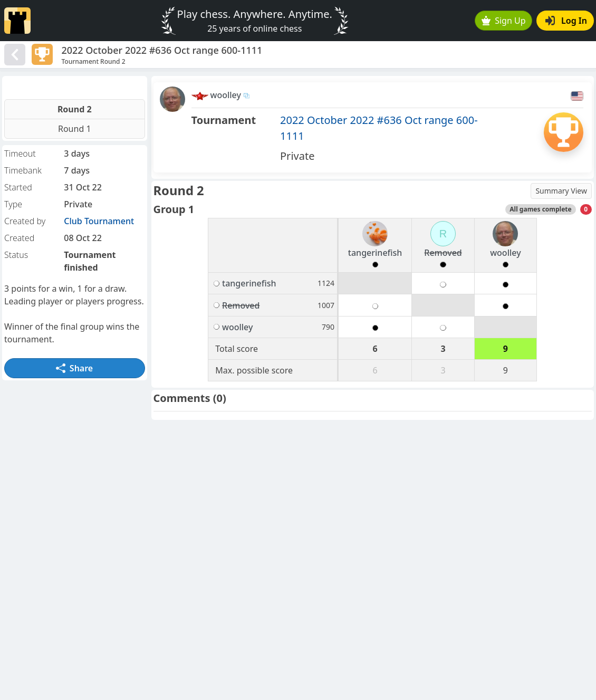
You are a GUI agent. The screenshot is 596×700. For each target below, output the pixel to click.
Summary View (561, 191)
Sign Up (504, 21)
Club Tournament (99, 221)
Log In (566, 21)
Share (74, 368)
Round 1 (75, 129)
